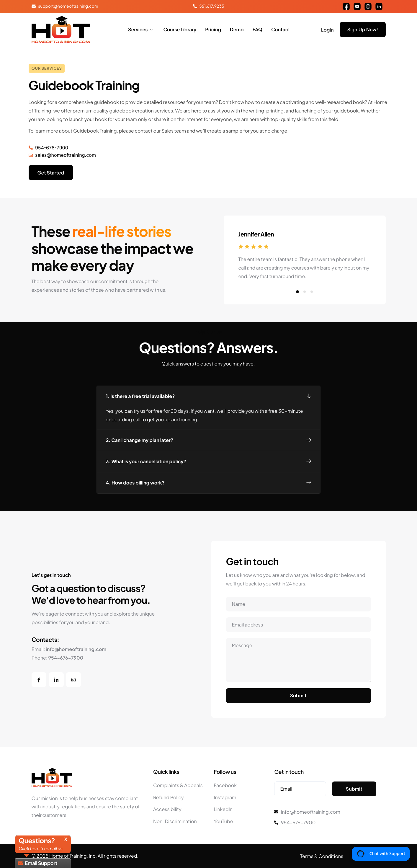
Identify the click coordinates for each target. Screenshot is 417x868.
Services (140, 30)
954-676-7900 (66, 658)
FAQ (257, 30)
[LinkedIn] (56, 680)
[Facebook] (39, 680)
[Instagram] (73, 680)
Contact (281, 30)
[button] (297, 315)
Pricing (213, 30)
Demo (237, 30)
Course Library (180, 30)
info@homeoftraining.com (76, 649)
